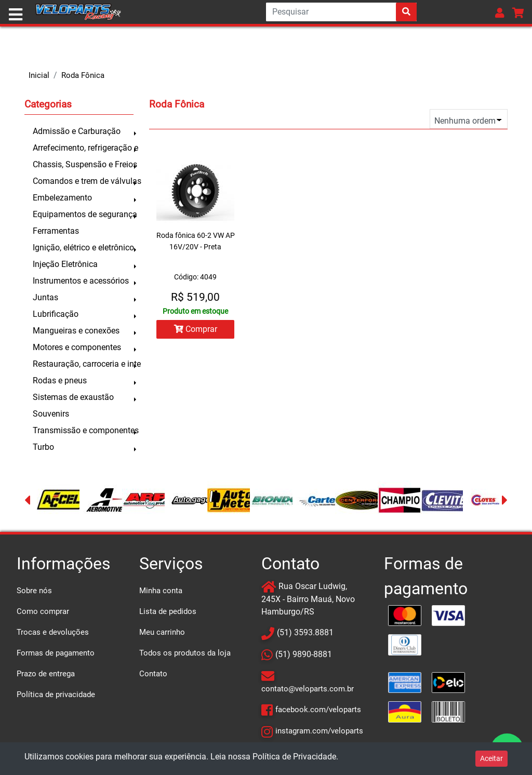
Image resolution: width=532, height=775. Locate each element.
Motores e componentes (77, 347)
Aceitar (491, 758)
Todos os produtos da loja (185, 653)
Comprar (196, 329)
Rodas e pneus (60, 380)
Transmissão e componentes (83, 430)
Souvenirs (51, 414)
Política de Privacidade (294, 757)
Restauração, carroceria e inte (83, 364)
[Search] (341, 12)
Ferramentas (56, 231)
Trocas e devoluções (53, 632)
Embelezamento (62, 198)
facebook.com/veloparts (318, 710)
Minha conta (161, 591)
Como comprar (43, 611)
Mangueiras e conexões (76, 331)
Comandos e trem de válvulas (83, 181)
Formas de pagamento (56, 653)
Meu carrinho (162, 632)
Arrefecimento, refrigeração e (83, 148)
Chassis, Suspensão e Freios (83, 164)
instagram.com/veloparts (319, 731)
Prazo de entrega (46, 674)
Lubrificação (56, 314)
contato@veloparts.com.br (308, 689)
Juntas (45, 297)
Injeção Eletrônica (65, 264)
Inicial (39, 75)
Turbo (43, 447)
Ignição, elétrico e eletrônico (83, 248)
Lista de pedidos (168, 611)
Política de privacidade (56, 694)
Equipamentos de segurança (83, 214)
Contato (153, 674)
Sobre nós (34, 591)
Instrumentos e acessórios (81, 281)
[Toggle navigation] (16, 15)
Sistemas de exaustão (73, 397)
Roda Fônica (83, 75)
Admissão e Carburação (77, 131)
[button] (500, 13)
